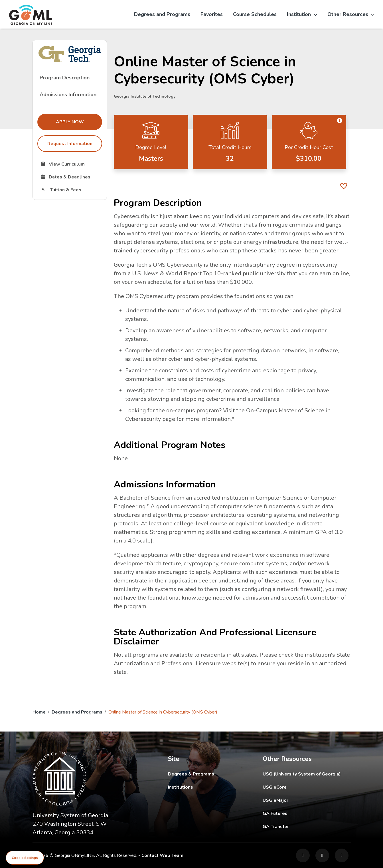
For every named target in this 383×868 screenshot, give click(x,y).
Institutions (181, 787)
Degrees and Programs (162, 14)
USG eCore (307, 787)
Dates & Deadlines (71, 177)
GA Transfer (307, 826)
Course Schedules (255, 14)
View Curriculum (71, 164)
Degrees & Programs (191, 774)
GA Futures (307, 813)
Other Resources (351, 14)
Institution (302, 14)
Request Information (70, 144)
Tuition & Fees (71, 190)
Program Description (65, 78)
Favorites (212, 14)
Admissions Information (68, 95)
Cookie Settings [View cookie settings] (25, 858)
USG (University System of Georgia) (306, 774)
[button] (340, 121)
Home (39, 712)
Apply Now (79, 122)
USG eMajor (307, 800)
